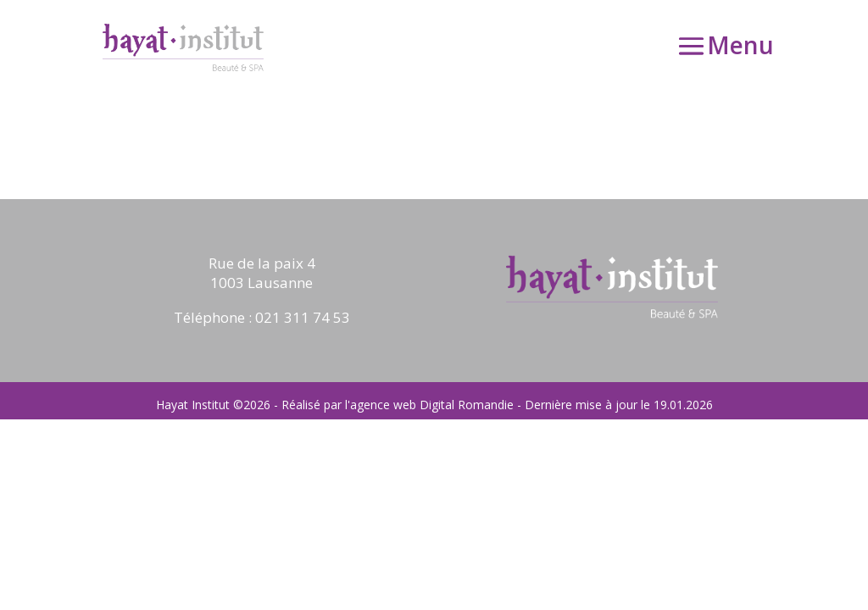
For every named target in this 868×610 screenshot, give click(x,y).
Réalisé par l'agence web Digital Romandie (398, 405)
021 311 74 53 (303, 317)
